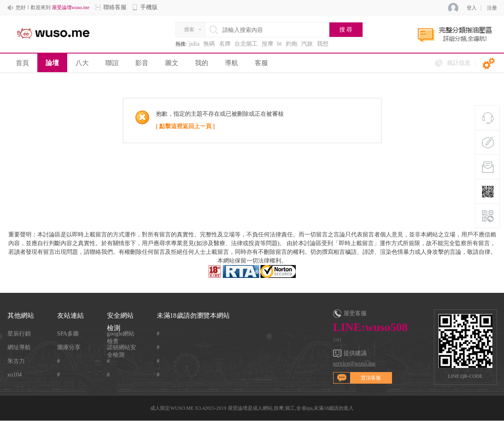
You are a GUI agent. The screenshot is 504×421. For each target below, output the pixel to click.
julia (194, 44)
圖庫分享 (69, 347)
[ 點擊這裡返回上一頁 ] (185, 126)
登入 (472, 8)
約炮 (292, 44)
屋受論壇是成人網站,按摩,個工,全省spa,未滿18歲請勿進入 (291, 408)
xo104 (15, 375)
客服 (261, 63)
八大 (82, 63)
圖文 (172, 63)
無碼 (209, 44)
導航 (231, 63)
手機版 (145, 7)
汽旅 (307, 44)
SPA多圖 (68, 334)
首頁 (22, 63)
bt (279, 44)
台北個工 (246, 44)
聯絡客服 (111, 7)
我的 (202, 63)
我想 (323, 44)
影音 (142, 63)
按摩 (268, 44)
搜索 (189, 29)
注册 (492, 8)
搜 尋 (346, 30)
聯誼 (112, 63)
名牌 (225, 44)
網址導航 (19, 347)
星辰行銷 (19, 334)
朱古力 (16, 361)
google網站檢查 (121, 334)
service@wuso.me (354, 364)
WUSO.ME (182, 408)
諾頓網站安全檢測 (122, 348)
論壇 (52, 63)
